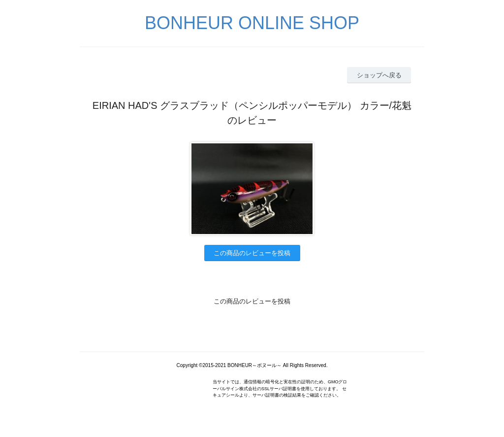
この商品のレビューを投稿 (252, 253)
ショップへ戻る (379, 75)
